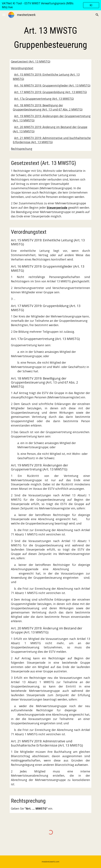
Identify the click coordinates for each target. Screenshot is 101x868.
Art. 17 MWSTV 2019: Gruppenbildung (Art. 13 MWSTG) (50, 92)
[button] (4, 15)
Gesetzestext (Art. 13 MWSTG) (31, 61)
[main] (50, 38)
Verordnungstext (22, 68)
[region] (50, 5)
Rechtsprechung (22, 149)
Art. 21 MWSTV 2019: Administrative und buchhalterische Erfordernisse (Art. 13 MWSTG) (52, 140)
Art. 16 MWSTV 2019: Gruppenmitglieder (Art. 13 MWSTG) (52, 85)
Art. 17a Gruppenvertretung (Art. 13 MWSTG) (44, 99)
